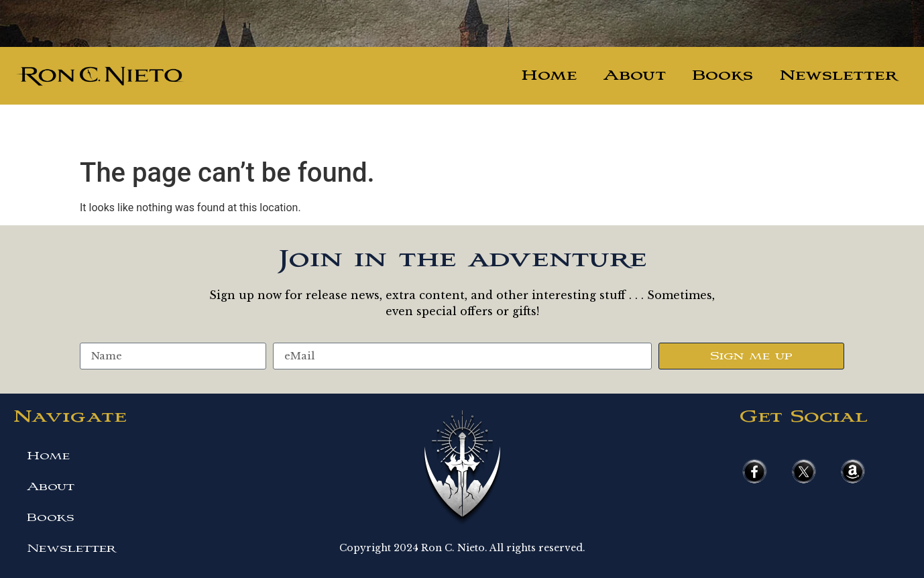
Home (549, 75)
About (635, 75)
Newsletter (839, 75)
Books (723, 75)
